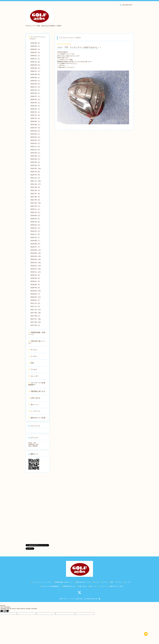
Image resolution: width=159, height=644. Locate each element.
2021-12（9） (36, 178)
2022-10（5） (36, 150)
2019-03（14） (36, 259)
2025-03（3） (36, 84)
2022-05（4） (36, 162)
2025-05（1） (36, 78)
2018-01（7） (36, 300)
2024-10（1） (36, 90)
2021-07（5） (36, 194)
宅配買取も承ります (37, 391)
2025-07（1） (36, 71)
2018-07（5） (36, 281)
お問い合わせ (35, 398)
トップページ (35, 411)
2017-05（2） (36, 325)
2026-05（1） (36, 46)
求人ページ (34, 405)
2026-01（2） (36, 56)
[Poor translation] (6, 611)
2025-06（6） (36, 74)
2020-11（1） (36, 209)
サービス (33, 350)
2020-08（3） (36, 215)
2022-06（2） (36, 159)
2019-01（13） (36, 266)
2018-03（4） (36, 294)
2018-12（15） (36, 269)
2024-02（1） (36, 109)
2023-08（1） (36, 125)
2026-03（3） (36, 49)
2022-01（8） (36, 175)
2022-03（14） (36, 168)
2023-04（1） (36, 134)
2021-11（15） (36, 181)
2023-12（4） (36, 115)
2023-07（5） (36, 128)
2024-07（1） (36, 96)
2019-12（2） (36, 231)
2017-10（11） (36, 310)
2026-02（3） (36, 52)
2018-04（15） (36, 291)
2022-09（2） (36, 153)
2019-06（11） (36, 250)
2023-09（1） (36, 121)
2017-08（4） (36, 316)
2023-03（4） (36, 137)
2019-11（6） (36, 234)
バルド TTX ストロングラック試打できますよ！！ (79, 47)
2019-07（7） (36, 247)
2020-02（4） (36, 225)
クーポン (33, 356)
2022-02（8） (36, 172)
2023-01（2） (36, 143)
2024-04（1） (36, 103)
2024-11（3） (36, 87)
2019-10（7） (36, 237)
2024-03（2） (36, 106)
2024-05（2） (36, 99)
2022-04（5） (36, 165)
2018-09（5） (36, 278)
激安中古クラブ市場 (37, 418)
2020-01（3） (36, 228)
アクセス (33, 369)
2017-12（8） (36, 303)
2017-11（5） (36, 306)
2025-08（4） (36, 68)
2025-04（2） (36, 81)
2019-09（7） (36, 241)
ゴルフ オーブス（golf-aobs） (74, 599)
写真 (31, 363)
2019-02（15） (36, 263)
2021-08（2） (36, 190)
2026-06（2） (36, 43)
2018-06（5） (36, 284)
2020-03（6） (36, 222)
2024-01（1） (36, 112)
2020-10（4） (36, 212)
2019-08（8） (36, 244)
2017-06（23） (36, 322)
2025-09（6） (36, 65)
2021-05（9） (36, 200)
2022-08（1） (36, 156)
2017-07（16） (36, 319)
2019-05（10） (36, 253)
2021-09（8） (36, 187)
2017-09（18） (36, 313)
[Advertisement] (38, 508)
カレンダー (34, 376)
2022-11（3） (36, 146)
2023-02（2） (36, 140)
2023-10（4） (36, 118)
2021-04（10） (36, 203)
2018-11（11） (36, 272)
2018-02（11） (36, 297)
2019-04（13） (36, 256)
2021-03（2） (36, 206)
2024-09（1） (36, 93)
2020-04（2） (36, 219)
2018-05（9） (36, 288)
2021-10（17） (36, 184)
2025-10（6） (36, 62)
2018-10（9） (36, 275)
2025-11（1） (36, 59)
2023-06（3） (36, 131)
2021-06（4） (36, 197)
